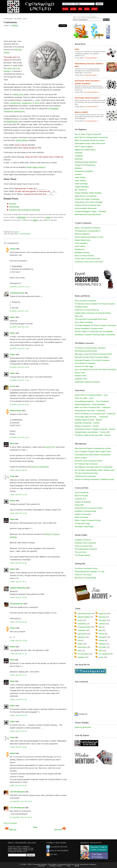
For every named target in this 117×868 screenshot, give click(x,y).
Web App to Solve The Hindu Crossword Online (93, 354)
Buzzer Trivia (80, 373)
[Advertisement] (35, 33)
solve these (82, 647)
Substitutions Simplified (84, 171)
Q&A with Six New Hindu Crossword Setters (92, 357)
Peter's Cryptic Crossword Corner (88, 520)
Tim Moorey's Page (82, 523)
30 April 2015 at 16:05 (19, 367)
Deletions (78, 168)
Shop (87, 9)
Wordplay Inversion (82, 252)
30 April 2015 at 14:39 (19, 287)
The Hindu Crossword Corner (86, 568)
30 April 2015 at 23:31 (19, 437)
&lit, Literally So (81, 190)
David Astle (79, 505)
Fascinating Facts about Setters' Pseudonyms (93, 455)
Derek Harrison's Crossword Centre (89, 508)
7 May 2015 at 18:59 (18, 747)
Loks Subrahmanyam (17, 792)
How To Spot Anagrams (84, 147)
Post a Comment (10, 823)
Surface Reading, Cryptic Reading (88, 193)
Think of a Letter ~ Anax (84, 398)
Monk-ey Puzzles (81, 517)
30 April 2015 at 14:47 (19, 311)
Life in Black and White (84, 322)
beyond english (84, 617)
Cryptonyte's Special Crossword (87, 382)
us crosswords (104, 654)
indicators (81, 637)
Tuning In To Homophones (85, 165)
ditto (100, 627)
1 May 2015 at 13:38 (18, 563)
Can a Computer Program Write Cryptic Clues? (93, 452)
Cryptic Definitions (82, 187)
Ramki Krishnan (16, 411)
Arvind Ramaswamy (17, 293)
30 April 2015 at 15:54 (19, 327)
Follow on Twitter (57, 847)
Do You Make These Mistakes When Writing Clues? (95, 470)
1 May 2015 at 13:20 (18, 513)
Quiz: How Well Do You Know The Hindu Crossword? (95, 370)
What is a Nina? (81, 458)
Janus (37, 103)
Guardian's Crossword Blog (85, 511)
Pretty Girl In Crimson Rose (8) (87, 310)
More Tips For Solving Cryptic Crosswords (91, 137)
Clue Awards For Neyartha (85, 363)
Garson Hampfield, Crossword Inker (89, 329)
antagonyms (27, 103)
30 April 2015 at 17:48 (19, 380)
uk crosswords (83, 654)
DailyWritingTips (12, 122)
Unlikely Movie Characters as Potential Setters (93, 313)
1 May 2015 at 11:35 (18, 495)
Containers (79, 156)
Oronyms (13, 204)
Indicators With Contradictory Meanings (24, 210)
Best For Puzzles (81, 496)
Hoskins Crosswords (83, 514)
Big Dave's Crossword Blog (85, 578)
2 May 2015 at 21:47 (18, 675)
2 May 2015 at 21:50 (18, 700)
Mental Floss (18, 94)
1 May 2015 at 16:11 (18, 582)
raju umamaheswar (17, 604)
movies (101, 640)
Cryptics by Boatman (83, 502)
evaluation (82, 630)
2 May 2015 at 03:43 (18, 622)
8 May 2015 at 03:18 (18, 786)
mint (79, 640)
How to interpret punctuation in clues (89, 237)
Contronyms (10, 22)
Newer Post (60, 830)
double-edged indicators (36, 167)
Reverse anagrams (82, 234)
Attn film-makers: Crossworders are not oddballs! (94, 331)
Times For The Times (83, 575)
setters (80, 644)
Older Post (11, 830)
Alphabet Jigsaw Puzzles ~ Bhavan (88, 420)
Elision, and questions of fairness (88, 228)
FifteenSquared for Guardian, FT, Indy (89, 572)
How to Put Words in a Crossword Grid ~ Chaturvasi (95, 414)
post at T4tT (50, 447)
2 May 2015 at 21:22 (18, 654)
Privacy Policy (56, 866)
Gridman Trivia (80, 376)
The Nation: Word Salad (84, 527)
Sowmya (13, 249)
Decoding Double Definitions (86, 162)
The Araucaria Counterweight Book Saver (91, 319)
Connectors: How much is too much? (89, 262)
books (80, 620)
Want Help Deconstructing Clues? (88, 214)
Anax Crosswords (82, 493)
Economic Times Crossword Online (88, 461)
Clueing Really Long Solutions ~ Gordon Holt (92, 432)
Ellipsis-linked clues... (83, 240)
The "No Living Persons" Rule (86, 473)
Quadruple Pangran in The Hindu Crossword (92, 360)
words (15, 26)
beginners (103, 613)
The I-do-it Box (80, 552)
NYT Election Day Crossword (86, 464)
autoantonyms (15, 103)
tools (79, 651)
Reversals (79, 159)
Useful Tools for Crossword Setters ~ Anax (91, 395)
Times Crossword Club (84, 546)
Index (94, 9)
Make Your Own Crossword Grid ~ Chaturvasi (93, 407)
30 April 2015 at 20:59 (19, 405)
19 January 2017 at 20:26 (21, 817)
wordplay (81, 657)
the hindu (102, 647)
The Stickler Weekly (82, 555)
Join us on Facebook (58, 851)
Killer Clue (79, 316)
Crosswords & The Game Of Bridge (88, 202)
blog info (102, 617)
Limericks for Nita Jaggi (84, 366)
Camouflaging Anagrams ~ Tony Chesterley (92, 401)
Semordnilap (14, 207)
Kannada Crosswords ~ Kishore (87, 423)
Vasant (12, 476)
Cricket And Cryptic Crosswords (87, 199)
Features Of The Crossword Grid (87, 205)
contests (102, 624)
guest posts (82, 634)
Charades (78, 153)
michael (12, 753)
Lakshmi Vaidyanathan (18, 588)
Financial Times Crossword (85, 543)
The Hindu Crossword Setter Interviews (90, 348)
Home (65, 9)
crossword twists (84, 627)
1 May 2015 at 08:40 (18, 470)
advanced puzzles (85, 613)
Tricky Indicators (81, 243)
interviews (103, 637)
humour (102, 634)
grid (100, 630)
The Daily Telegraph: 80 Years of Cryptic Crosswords (95, 325)
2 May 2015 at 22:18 (18, 715)
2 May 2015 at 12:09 (18, 641)
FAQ (80, 9)
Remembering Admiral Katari (86, 351)
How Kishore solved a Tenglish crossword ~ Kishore (95, 429)
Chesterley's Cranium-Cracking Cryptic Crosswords (95, 335)
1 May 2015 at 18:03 (18, 598)
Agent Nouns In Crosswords (86, 196)
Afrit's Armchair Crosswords (85, 301)
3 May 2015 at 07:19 (18, 731)
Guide (73, 9)
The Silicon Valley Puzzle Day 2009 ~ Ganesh (93, 435)
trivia (101, 651)
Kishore (12, 317)
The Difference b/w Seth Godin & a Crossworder (94, 467)
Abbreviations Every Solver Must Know (90, 143)
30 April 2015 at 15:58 (19, 349)
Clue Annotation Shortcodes (86, 208)
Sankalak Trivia (81, 379)
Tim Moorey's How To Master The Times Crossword (95, 304)
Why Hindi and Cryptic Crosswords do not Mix (93, 448)
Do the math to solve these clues (87, 259)
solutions (102, 644)
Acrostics (78, 174)
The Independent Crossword (86, 549)
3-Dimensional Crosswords (85, 476)
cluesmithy (82, 624)
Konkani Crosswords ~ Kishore (87, 426)
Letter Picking (80, 177)
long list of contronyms (40, 467)
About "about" (80, 246)
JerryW (12, 386)
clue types (103, 620)
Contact (42, 866)
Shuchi (16, 232)
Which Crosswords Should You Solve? (90, 140)
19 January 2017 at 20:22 (21, 801)
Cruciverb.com (80, 499)
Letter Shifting (80, 181)
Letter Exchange (81, 184)
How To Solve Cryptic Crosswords (88, 134)
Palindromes (80, 249)
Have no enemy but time (84, 256)
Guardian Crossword (83, 540)
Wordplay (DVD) (81, 307)
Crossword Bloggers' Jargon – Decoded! (90, 211)
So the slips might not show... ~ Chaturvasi (91, 417)
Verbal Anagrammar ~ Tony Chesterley (90, 404)
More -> (96, 58)
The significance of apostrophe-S (88, 231)
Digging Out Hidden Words (85, 150)
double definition (22, 140)
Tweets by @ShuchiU (83, 727)
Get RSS (52, 854)
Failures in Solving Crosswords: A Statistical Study (94, 479)
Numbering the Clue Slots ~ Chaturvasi (90, 411)
